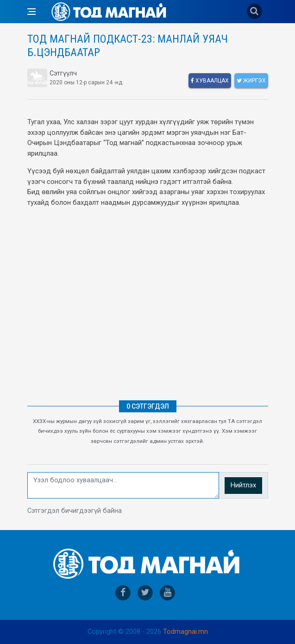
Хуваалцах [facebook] (210, 81)
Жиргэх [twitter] (251, 81)
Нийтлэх (243, 485)
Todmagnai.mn (185, 632)
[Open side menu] (31, 12)
